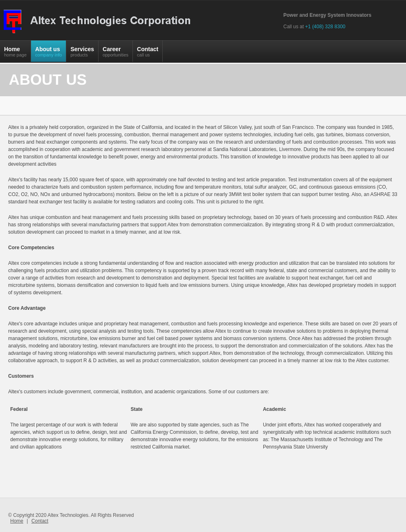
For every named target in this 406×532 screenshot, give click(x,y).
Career (116, 54)
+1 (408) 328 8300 (325, 27)
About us (48, 54)
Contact (148, 54)
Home (15, 54)
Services (82, 54)
